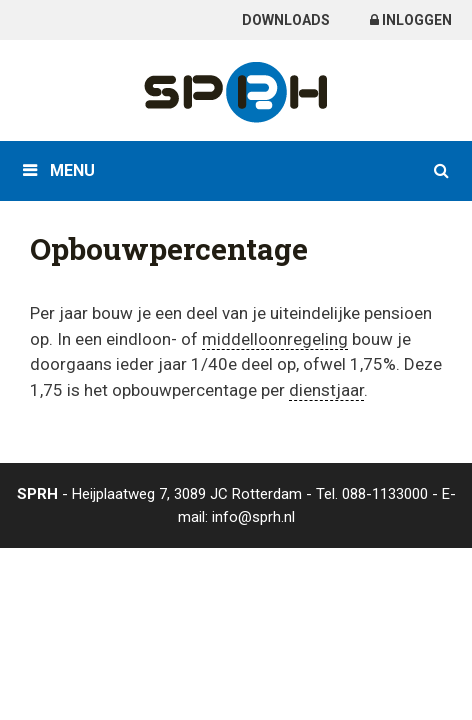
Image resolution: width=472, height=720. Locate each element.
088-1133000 (385, 494)
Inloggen (411, 20)
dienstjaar (326, 390)
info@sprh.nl (253, 517)
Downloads (286, 20)
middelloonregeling (275, 339)
